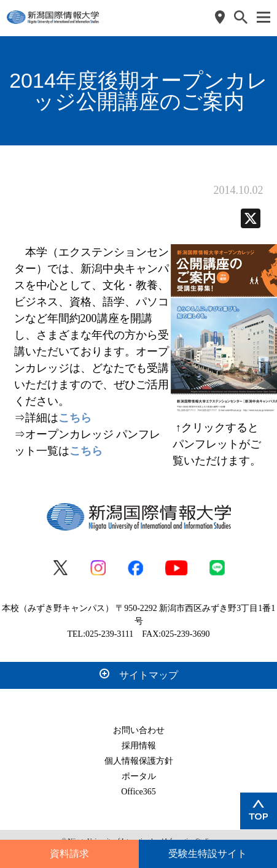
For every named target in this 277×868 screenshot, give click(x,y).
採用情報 (139, 746)
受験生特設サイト (208, 854)
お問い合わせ (139, 730)
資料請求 (69, 854)
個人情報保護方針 (139, 761)
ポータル (139, 776)
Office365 (138, 792)
